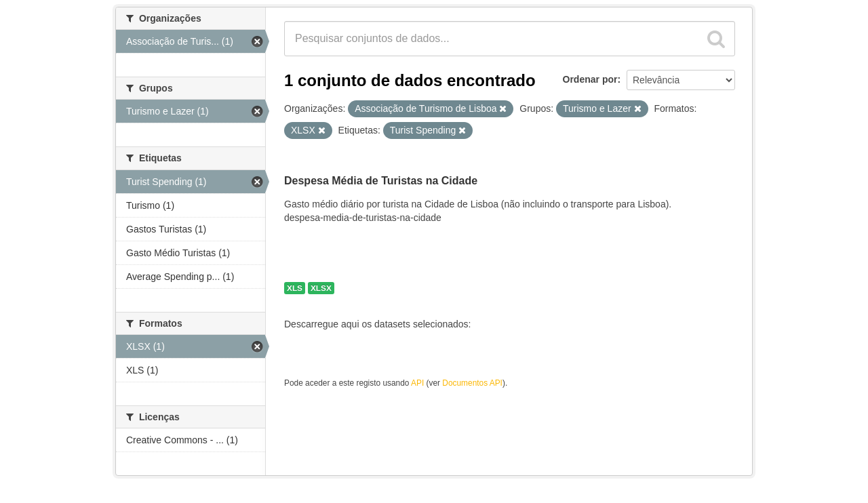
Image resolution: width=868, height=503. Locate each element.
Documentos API (472, 383)
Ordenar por (590, 79)
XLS (295, 288)
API (417, 383)
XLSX (321, 288)
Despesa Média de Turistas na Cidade (381, 181)
